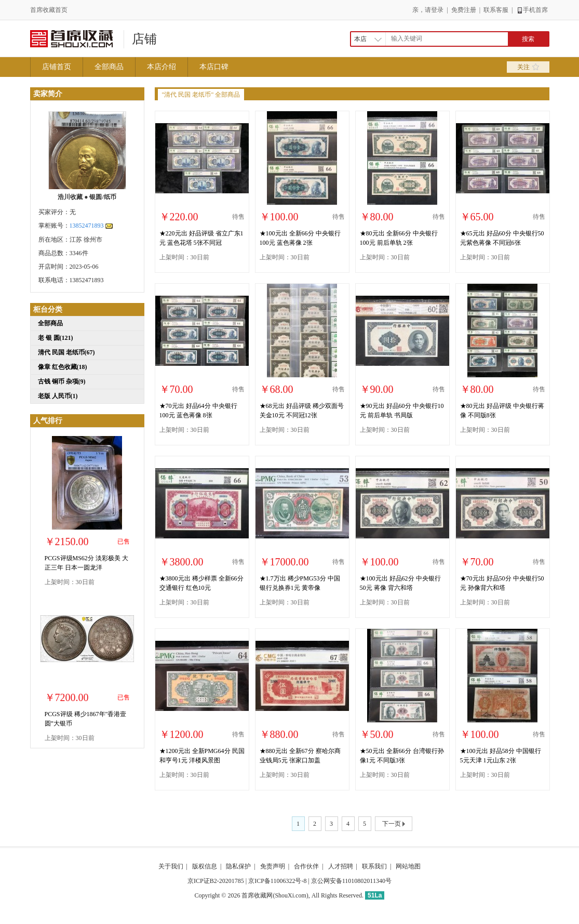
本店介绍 (161, 67)
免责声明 (273, 866)
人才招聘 (341, 866)
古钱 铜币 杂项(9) (62, 381)
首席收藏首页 (49, 10)
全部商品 (109, 67)
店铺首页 (57, 67)
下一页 (394, 824)
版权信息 (205, 866)
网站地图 (408, 866)
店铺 (144, 39)
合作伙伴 (306, 866)
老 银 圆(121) (56, 338)
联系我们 (374, 866)
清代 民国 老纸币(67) (66, 352)
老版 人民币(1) (58, 396)
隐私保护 (238, 866)
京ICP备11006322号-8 (277, 881)
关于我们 (171, 866)
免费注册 (464, 10)
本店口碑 (214, 67)
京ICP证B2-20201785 (216, 881)
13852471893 (87, 226)
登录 (437, 10)
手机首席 (532, 10)
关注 (528, 67)
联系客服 (496, 10)
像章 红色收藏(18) (63, 367)
